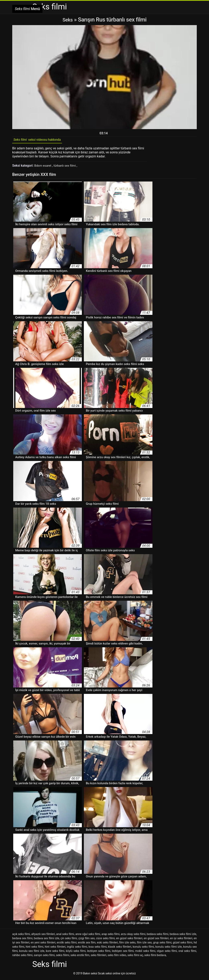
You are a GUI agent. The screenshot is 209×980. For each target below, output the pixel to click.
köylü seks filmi (76, 952)
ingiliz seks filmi (77, 948)
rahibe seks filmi (22, 957)
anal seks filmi (65, 935)
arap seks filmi (111, 935)
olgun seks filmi (167, 952)
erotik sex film (87, 944)
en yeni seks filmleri (43, 944)
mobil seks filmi (145, 952)
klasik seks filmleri (120, 948)
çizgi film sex (86, 940)
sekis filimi (63, 957)
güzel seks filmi (183, 944)
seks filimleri (98, 957)
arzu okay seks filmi (133, 935)
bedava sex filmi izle (47, 940)
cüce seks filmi (105, 940)
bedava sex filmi (22, 940)
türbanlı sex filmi (67, 167)
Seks (68, 20)
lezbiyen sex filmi (123, 952)
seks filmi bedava (155, 957)
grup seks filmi (162, 944)
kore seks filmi (55, 952)
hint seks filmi (34, 948)
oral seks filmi (187, 952)
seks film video (117, 957)
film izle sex (144, 944)
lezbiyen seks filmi (99, 952)
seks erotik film (80, 957)
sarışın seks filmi (44, 957)
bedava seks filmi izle (183, 935)
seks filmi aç (135, 957)
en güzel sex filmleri (156, 940)
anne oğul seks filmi (88, 935)
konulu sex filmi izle (32, 952)
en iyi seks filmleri (181, 940)
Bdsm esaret (44, 167)
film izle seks (127, 944)
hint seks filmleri (55, 948)
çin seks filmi (69, 940)
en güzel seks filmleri (129, 940)
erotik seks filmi (67, 944)
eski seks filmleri (107, 944)
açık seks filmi (21, 935)
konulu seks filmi (143, 948)
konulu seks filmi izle (169, 948)
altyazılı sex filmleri (43, 935)
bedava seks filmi (158, 935)
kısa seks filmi (98, 948)
